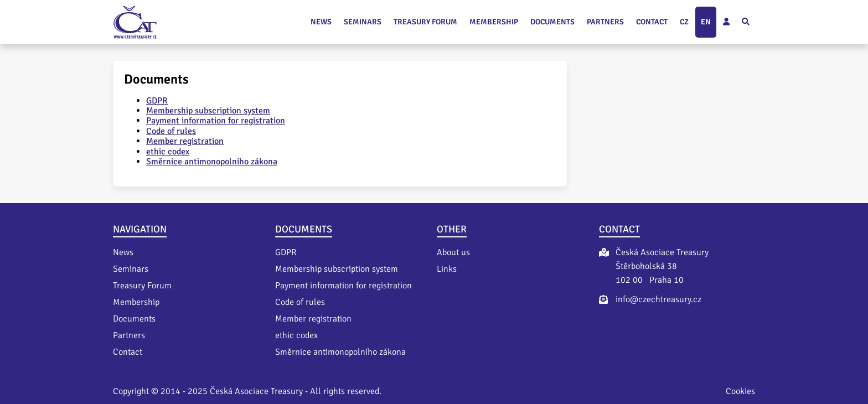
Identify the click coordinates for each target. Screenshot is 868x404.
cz (684, 22)
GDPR (157, 101)
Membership (494, 22)
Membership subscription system (208, 111)
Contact (652, 22)
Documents (552, 22)
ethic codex (168, 152)
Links (447, 269)
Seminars (363, 22)
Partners (605, 22)
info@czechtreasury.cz (658, 299)
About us (453, 252)
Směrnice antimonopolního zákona (212, 162)
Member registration (185, 141)
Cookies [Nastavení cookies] (740, 391)
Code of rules (171, 131)
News (321, 22)
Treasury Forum (425, 22)
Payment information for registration (216, 121)
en (706, 22)
